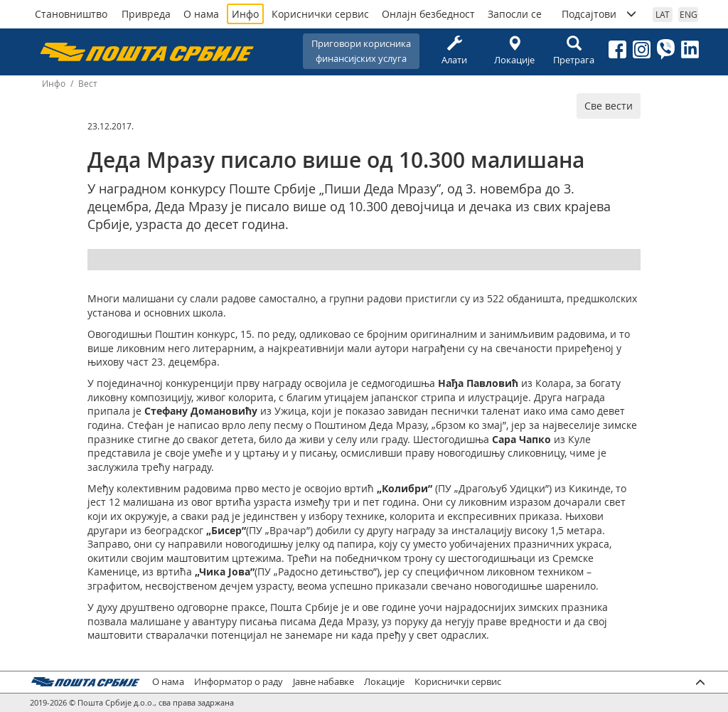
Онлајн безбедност (428, 14)
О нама (201, 14)
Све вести (609, 106)
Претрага (574, 51)
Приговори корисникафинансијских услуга (361, 51)
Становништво (71, 14)
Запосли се (515, 14)
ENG (689, 14)
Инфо (245, 14)
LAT (663, 14)
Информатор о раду (239, 682)
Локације (514, 51)
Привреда (146, 14)
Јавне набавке (323, 682)
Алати (454, 51)
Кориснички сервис (320, 14)
